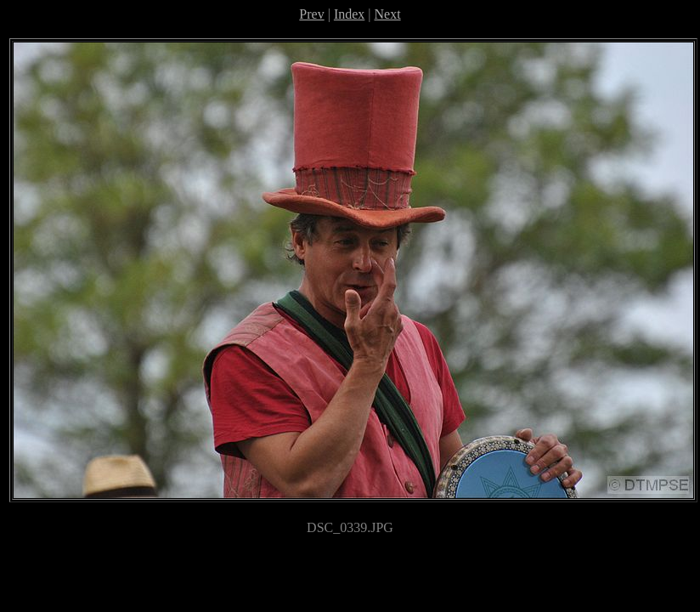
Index (349, 14)
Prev (311, 14)
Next (388, 14)
